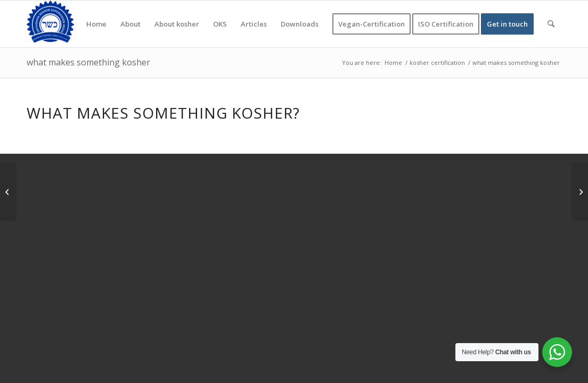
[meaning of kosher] (580, 191)
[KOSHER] (50, 24)
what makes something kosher (88, 62)
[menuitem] (96, 24)
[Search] (551, 24)
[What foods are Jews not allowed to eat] (8, 191)
